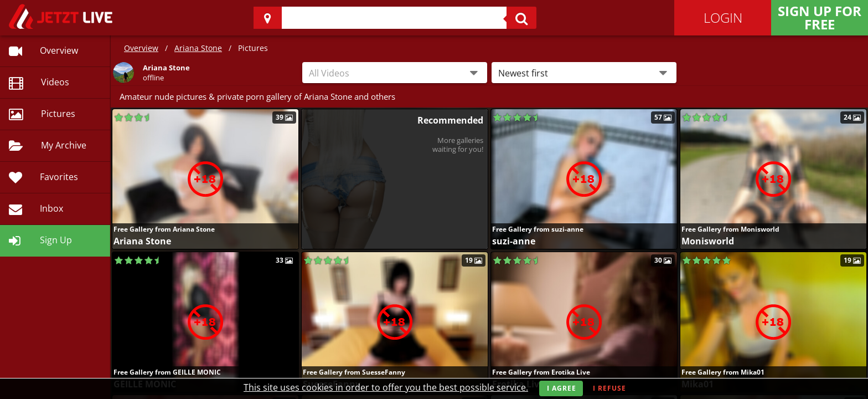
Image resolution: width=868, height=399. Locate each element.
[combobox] (395, 73)
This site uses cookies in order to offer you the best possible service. (386, 387)
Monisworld (708, 241)
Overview (141, 48)
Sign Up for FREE (820, 17)
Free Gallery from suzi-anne (538, 229)
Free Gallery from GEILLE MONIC (167, 372)
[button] (584, 73)
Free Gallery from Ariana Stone (164, 229)
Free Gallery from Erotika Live (541, 372)
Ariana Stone (198, 48)
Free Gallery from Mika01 (723, 372)
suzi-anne (514, 241)
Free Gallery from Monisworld (730, 229)
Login (723, 17)
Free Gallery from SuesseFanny (354, 372)
